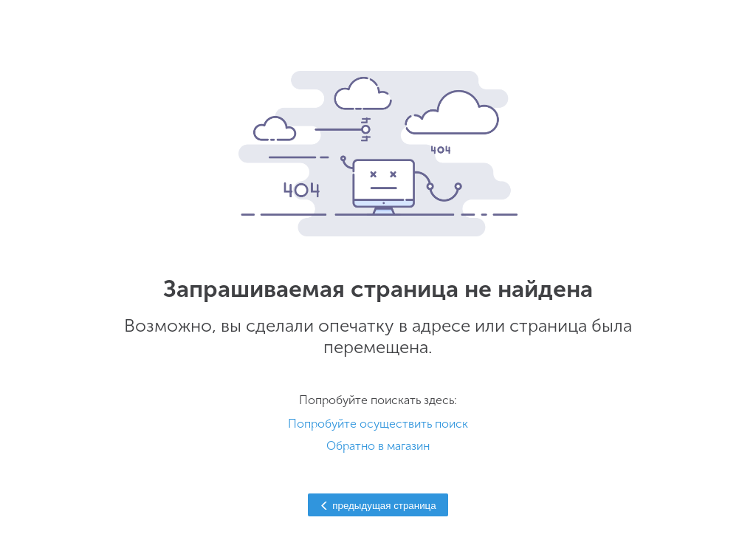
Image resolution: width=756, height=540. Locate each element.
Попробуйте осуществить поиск (378, 424)
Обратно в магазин (378, 446)
